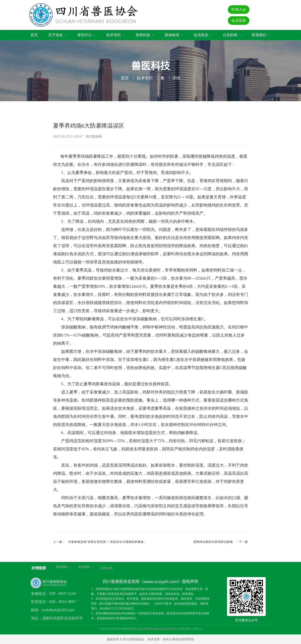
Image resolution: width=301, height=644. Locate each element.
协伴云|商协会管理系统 (178, 639)
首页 (125, 78)
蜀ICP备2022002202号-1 (163, 629)
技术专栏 (145, 78)
